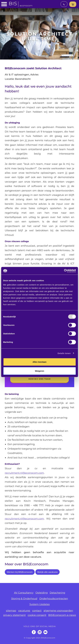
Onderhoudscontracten (54, 599)
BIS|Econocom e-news (62, 615)
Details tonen (64, 353)
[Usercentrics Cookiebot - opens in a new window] (64, 271)
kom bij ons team (39, 379)
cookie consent (37, 615)
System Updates (40, 604)
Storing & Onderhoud (24, 599)
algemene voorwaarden (58, 611)
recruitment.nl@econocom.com (24, 473)
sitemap (11, 611)
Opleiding (42, 593)
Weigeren (39, 371)
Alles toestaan (40, 362)
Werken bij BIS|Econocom (20, 572)
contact (37, 611)
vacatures (24, 611)
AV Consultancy (24, 593)
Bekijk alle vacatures (47, 572)
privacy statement (14, 615)
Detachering (57, 593)
